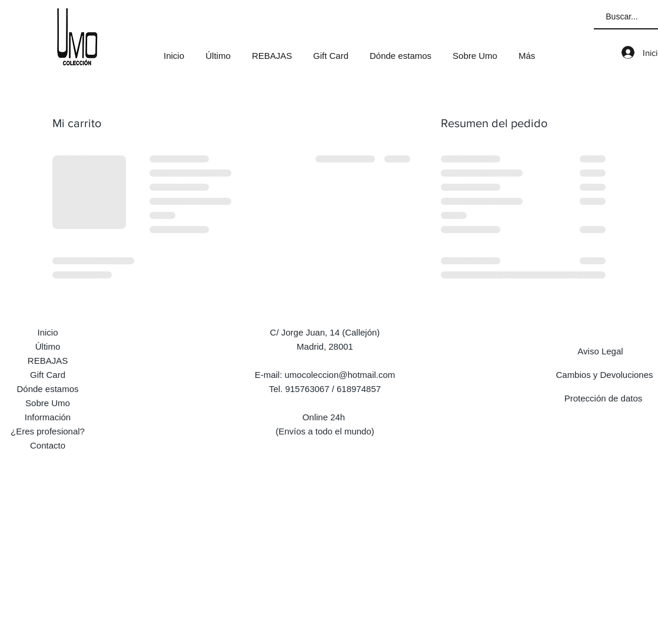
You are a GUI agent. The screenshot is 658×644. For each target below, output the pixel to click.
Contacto (48, 445)
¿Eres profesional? (48, 431)
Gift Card (48, 375)
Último (48, 346)
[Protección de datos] (603, 398)
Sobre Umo (48, 403)
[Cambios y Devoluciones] (604, 374)
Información (48, 417)
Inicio (47, 332)
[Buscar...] (622, 17)
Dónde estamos (47, 389)
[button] (272, 51)
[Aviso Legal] (600, 351)
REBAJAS (48, 361)
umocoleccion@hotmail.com (340, 375)
